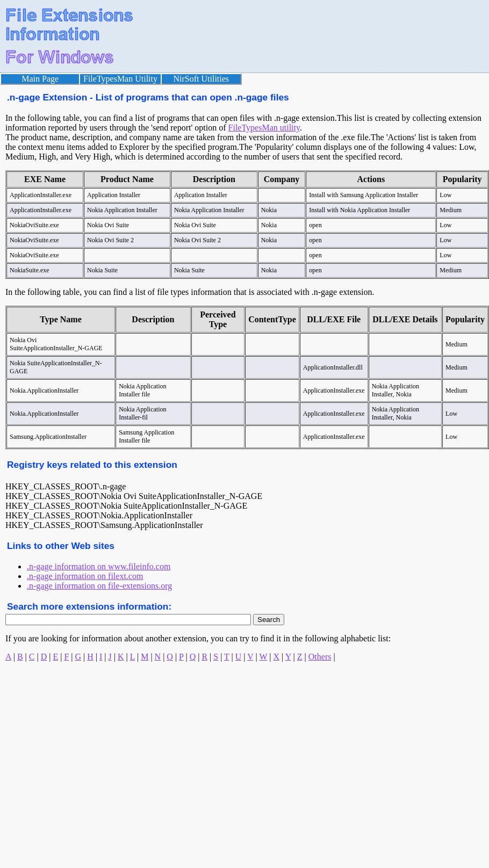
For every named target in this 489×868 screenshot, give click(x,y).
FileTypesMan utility (264, 128)
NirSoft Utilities (202, 79)
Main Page (40, 79)
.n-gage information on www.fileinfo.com (99, 566)
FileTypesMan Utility (120, 79)
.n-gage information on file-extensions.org (99, 586)
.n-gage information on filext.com (85, 576)
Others (320, 657)
